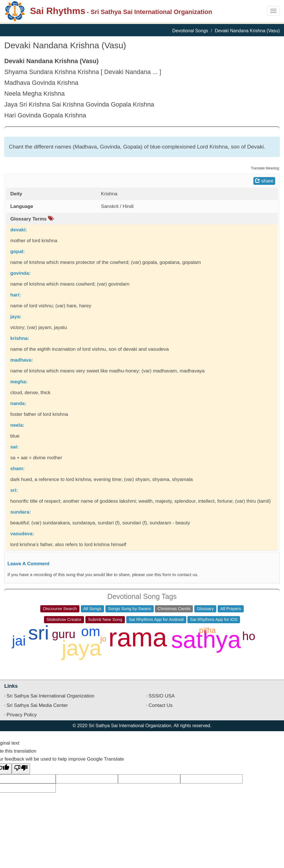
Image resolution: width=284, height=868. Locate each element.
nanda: (18, 403)
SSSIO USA (162, 696)
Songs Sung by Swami (130, 609)
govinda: (20, 273)
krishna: (20, 338)
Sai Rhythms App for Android (156, 619)
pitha (208, 630)
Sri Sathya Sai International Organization (50, 696)
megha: (19, 382)
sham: (17, 469)
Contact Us (161, 705)
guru (64, 634)
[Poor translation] (21, 769)
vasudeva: (22, 534)
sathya (206, 640)
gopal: (18, 251)
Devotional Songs (190, 31)
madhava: (22, 360)
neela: (17, 425)
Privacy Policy (22, 715)
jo (103, 639)
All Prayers (231, 609)
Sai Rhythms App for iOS (214, 619)
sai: (14, 447)
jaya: (16, 317)
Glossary (205, 609)
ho (249, 636)
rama (138, 638)
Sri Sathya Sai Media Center (37, 705)
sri (38, 633)
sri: (14, 490)
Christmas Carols (174, 609)
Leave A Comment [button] (28, 564)
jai (19, 641)
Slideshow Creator (64, 619)
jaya (82, 648)
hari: (16, 295)
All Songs (92, 609)
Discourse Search (60, 609)
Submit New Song (105, 619)
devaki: (19, 230)
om (91, 631)
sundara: (21, 512)
